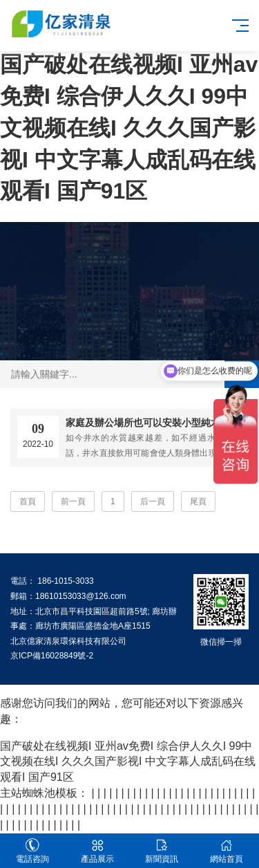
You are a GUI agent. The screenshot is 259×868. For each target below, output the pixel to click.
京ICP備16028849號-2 (52, 656)
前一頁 (73, 501)
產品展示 (97, 851)
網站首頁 (227, 851)
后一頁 (153, 501)
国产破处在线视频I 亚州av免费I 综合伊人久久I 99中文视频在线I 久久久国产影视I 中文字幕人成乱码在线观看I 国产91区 (129, 128)
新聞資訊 (162, 851)
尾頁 (198, 501)
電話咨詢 (32, 851)
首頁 (28, 501)
